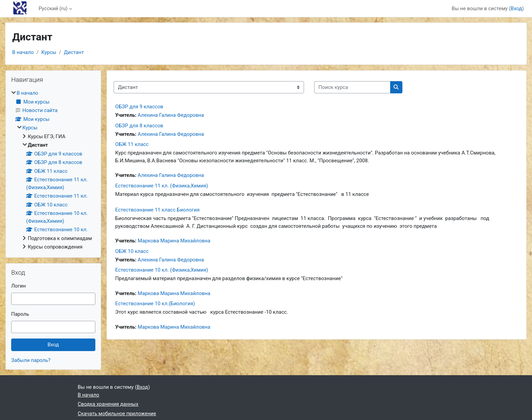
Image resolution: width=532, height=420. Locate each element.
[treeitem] (53, 170)
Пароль (20, 314)
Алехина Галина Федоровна (171, 115)
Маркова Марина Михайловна (174, 241)
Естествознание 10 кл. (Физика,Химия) (162, 270)
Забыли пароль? (31, 360)
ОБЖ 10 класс (132, 251)
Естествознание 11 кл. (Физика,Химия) (162, 186)
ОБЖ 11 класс (132, 144)
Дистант (74, 52)
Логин (18, 286)
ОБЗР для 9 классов (139, 107)
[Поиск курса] (352, 87)
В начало (23, 52)
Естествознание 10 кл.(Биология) (155, 304)
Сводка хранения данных (108, 404)
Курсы (49, 52)
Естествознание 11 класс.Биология (158, 210)
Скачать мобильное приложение (117, 414)
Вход (516, 8)
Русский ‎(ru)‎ (53, 8)
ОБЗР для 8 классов (139, 126)
